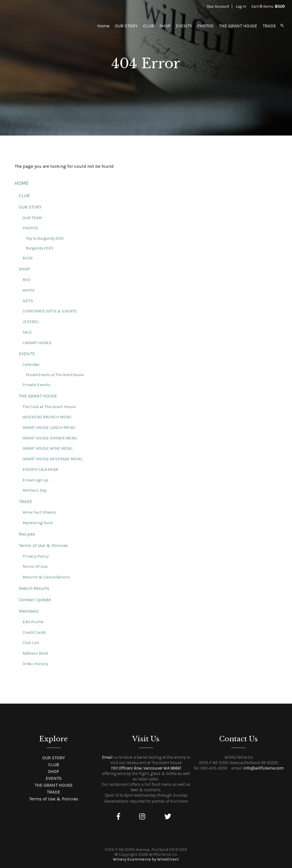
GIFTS (28, 301)
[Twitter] (168, 817)
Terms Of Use (35, 567)
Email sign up (36, 480)
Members (29, 611)
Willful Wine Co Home (47, 26)
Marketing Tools (38, 523)
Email (107, 757)
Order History (35, 664)
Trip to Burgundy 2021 (45, 238)
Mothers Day (35, 490)
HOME (22, 183)
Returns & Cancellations (46, 577)
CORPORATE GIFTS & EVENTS (50, 311)
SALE (27, 332)
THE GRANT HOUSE (238, 26)
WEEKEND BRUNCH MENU (47, 417)
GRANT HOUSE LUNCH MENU (49, 428)
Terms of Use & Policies (43, 545)
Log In (241, 6)
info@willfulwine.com (263, 768)
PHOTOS (205, 26)
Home (103, 26)
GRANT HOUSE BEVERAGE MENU (52, 459)
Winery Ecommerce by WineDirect (146, 859)
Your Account (218, 6)
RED (27, 280)
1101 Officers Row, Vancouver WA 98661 (146, 768)
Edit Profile (33, 622)
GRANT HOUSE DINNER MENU (50, 438)
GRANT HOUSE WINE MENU (47, 448)
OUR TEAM (32, 218)
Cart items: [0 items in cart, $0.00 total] (268, 6)
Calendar (31, 365)
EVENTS (184, 26)
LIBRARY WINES (37, 343)
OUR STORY (126, 26)
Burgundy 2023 (39, 248)
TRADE (269, 26)
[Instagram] (142, 817)
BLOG (28, 258)
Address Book (36, 653)
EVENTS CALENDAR (40, 470)
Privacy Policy (36, 556)
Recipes (27, 534)
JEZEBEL (31, 322)
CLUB (149, 26)
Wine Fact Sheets (39, 512)
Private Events (36, 385)
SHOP (165, 26)
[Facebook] (118, 817)
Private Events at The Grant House (55, 375)
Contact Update (35, 600)
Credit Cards (34, 632)
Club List (31, 643)
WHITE (29, 290)
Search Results (34, 588)
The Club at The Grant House (49, 407)
